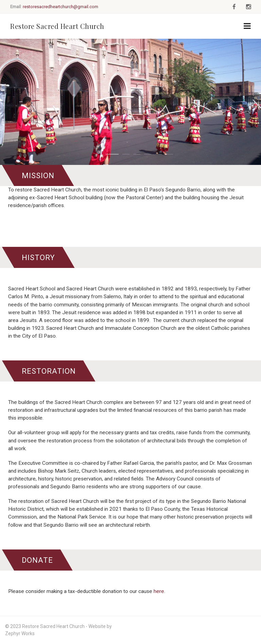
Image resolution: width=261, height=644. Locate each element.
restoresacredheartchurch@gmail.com (60, 7)
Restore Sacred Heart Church (57, 26)
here (159, 591)
